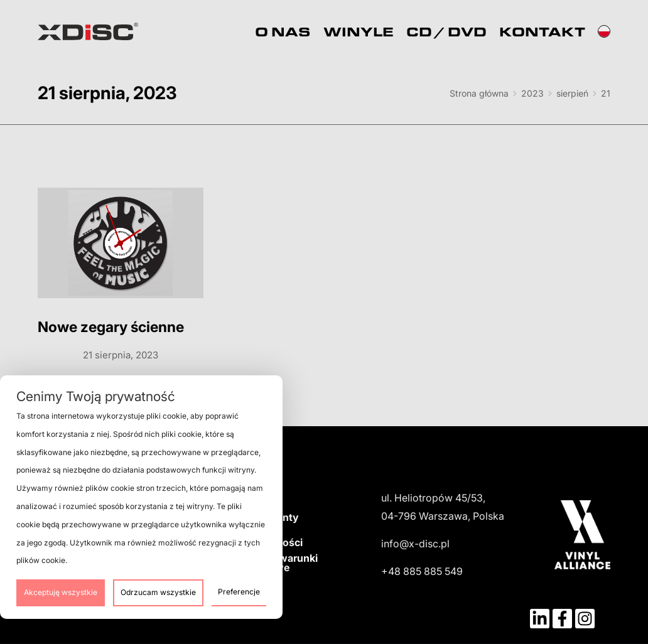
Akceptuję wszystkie (61, 592)
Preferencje (239, 592)
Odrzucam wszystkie (158, 592)
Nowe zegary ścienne (111, 327)
